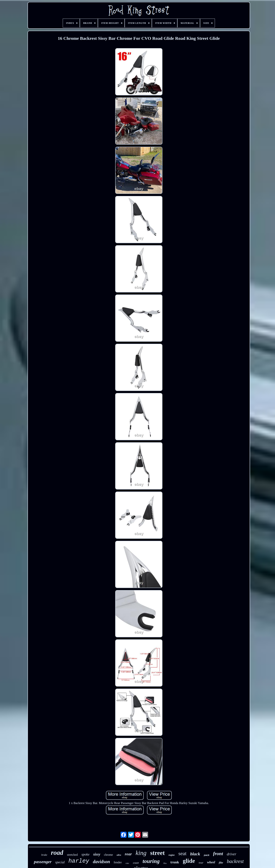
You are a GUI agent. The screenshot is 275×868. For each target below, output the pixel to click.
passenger (43, 862)
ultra (119, 855)
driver (232, 854)
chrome (108, 855)
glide (189, 861)
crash (136, 863)
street (157, 853)
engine (171, 855)
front (218, 854)
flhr (221, 863)
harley (79, 861)
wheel (211, 862)
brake (44, 855)
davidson (101, 862)
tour (201, 863)
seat (183, 853)
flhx (165, 863)
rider (127, 863)
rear (128, 854)
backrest (235, 861)
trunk (175, 862)
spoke (85, 854)
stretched (72, 855)
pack (207, 855)
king (141, 853)
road (57, 853)
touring (151, 861)
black (195, 854)
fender (118, 862)
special (60, 862)
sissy (97, 854)
